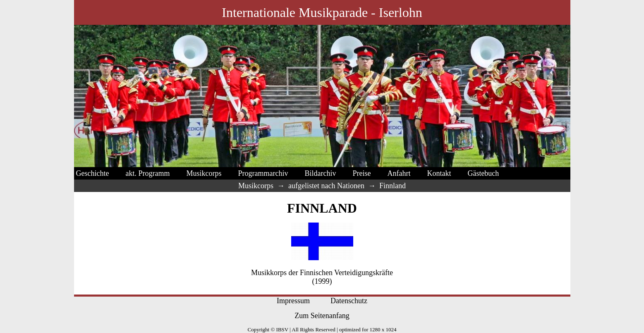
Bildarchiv (320, 173)
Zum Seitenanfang (322, 316)
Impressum (293, 301)
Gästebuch (483, 173)
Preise (362, 173)
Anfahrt (399, 173)
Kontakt (439, 173)
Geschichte (93, 173)
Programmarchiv (263, 173)
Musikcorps (204, 173)
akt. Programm (147, 173)
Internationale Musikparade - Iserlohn (322, 12)
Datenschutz (349, 301)
